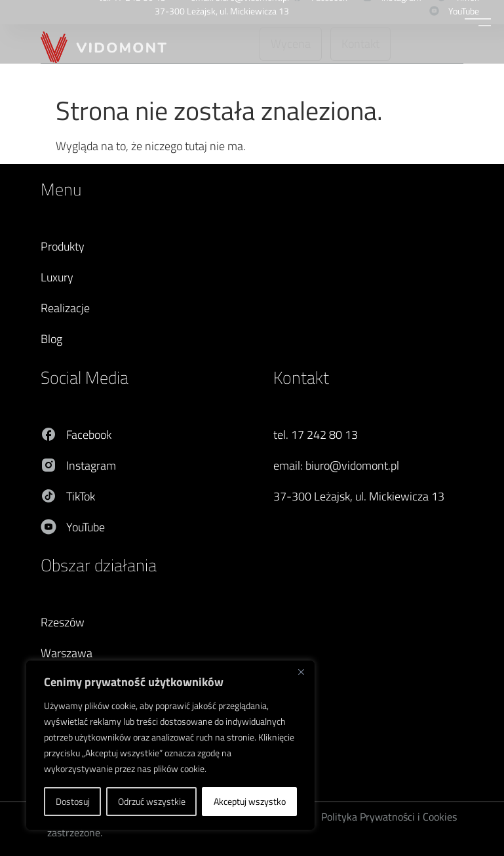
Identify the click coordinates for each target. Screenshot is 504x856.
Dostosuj (73, 801)
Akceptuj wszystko (250, 801)
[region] (170, 745)
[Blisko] (301, 672)
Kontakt (301, 377)
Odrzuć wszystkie (152, 801)
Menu (61, 189)
